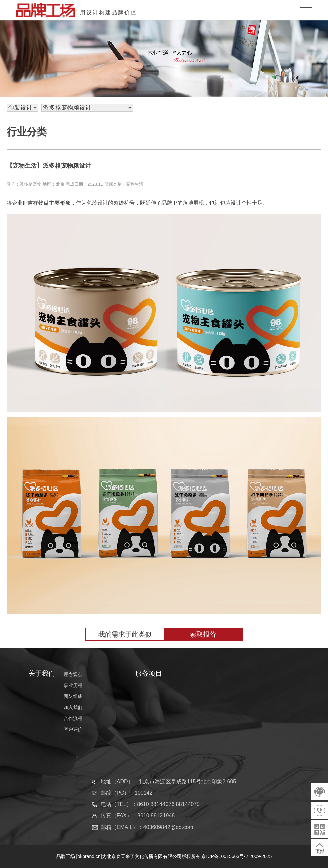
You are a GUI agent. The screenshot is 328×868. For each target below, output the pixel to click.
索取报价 (203, 634)
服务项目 (149, 673)
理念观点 (73, 674)
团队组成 (73, 696)
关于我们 (42, 673)
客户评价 (73, 729)
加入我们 (73, 707)
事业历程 (73, 685)
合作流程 (73, 718)
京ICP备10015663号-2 (225, 856)
